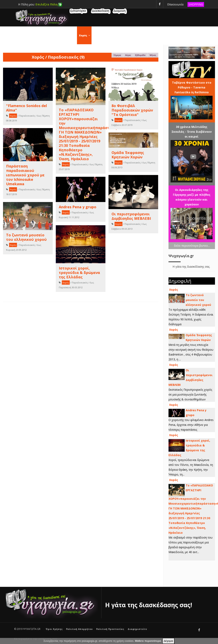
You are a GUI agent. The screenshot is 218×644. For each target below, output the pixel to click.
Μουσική (196, 35)
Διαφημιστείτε (137, 629)
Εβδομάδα (140, 55)
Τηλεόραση (175, 35)
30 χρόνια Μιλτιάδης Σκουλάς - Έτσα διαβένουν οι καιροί (192, 132)
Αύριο (128, 55)
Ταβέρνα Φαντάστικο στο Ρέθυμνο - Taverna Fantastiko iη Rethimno (192, 87)
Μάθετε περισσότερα (148, 641)
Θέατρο (118, 35)
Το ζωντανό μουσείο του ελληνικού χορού (198, 300)
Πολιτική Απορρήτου (79, 629)
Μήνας (153, 55)
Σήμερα (117, 55)
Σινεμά (101, 35)
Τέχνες (135, 35)
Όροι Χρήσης (54, 629)
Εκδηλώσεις (66, 35)
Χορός (85, 35)
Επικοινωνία (175, 4)
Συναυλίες (154, 35)
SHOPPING (196, 4)
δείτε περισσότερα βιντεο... (192, 246)
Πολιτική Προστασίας (110, 629)
